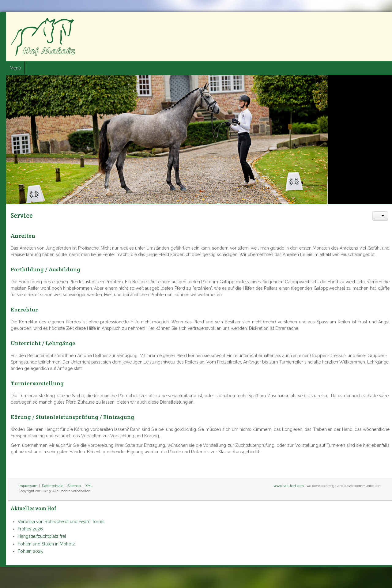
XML (89, 486)
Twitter (371, 22)
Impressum (28, 486)
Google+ (382, 22)
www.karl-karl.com (289, 486)
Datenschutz (52, 486)
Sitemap (74, 486)
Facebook (360, 22)
